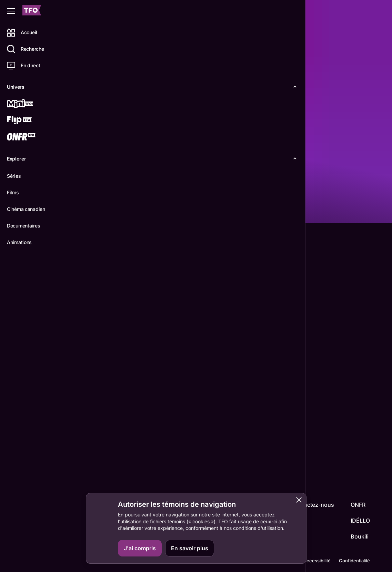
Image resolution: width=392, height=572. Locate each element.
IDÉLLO (360, 514)
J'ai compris (140, 548)
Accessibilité (317, 558)
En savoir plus (190, 548)
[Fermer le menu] (11, 11)
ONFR (358, 498)
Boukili (360, 530)
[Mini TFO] (30, 104)
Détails (95, 212)
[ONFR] (30, 137)
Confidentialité (354, 558)
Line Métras (99, 426)
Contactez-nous (313, 498)
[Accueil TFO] (32, 11)
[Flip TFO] (30, 121)
